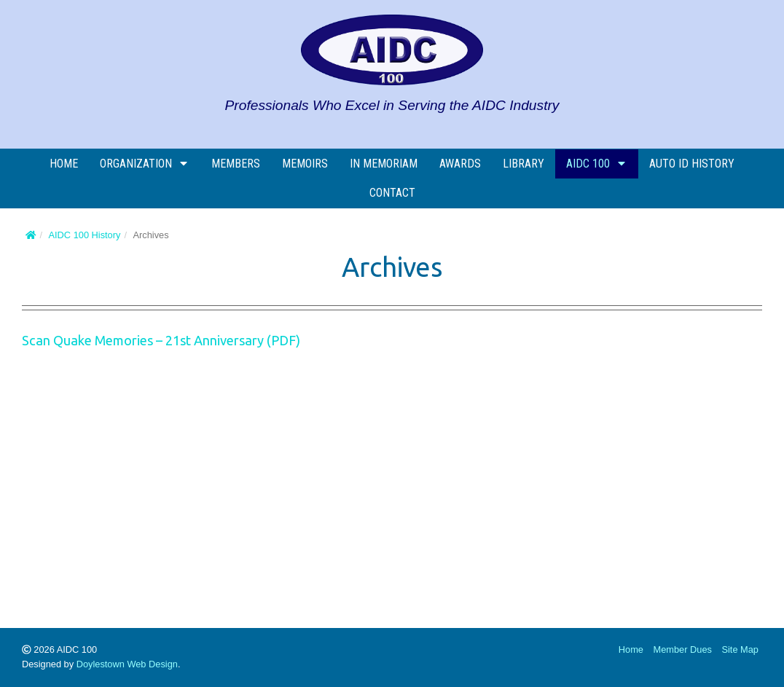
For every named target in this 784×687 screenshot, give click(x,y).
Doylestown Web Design (127, 664)
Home (64, 164)
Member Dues (683, 649)
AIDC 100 (597, 164)
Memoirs (305, 164)
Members (236, 164)
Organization (145, 164)
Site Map (740, 649)
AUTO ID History (692, 164)
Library (524, 164)
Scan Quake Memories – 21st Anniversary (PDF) (161, 340)
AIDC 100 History (85, 235)
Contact (392, 193)
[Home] (31, 235)
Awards (460, 164)
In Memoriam (384, 164)
